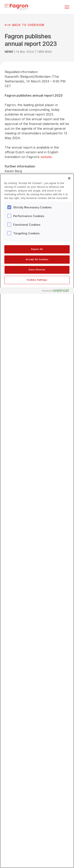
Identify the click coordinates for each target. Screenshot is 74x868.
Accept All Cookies (37, 259)
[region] (37, 521)
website (46, 157)
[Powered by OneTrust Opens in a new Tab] (57, 291)
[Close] (69, 178)
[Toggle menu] (67, 7)
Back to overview (24, 25)
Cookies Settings (37, 280)
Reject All (37, 249)
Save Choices (37, 270)
